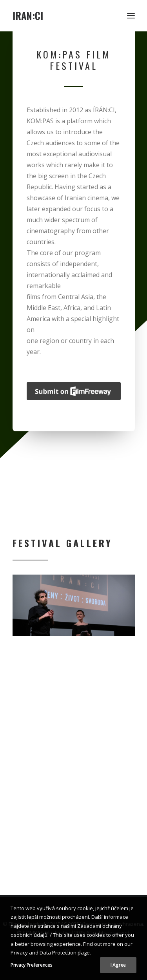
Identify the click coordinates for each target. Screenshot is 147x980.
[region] (74, 605)
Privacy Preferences (31, 965)
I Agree (118, 965)
